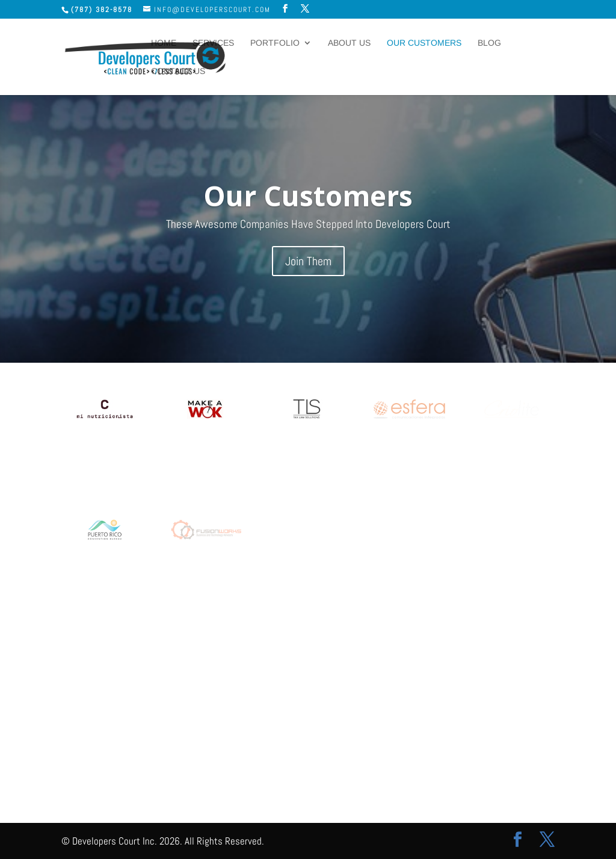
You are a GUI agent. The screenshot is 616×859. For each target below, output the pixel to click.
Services (213, 43)
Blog (489, 43)
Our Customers (424, 43)
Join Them (308, 269)
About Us (349, 43)
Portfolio (275, 43)
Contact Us (178, 71)
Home (164, 43)
